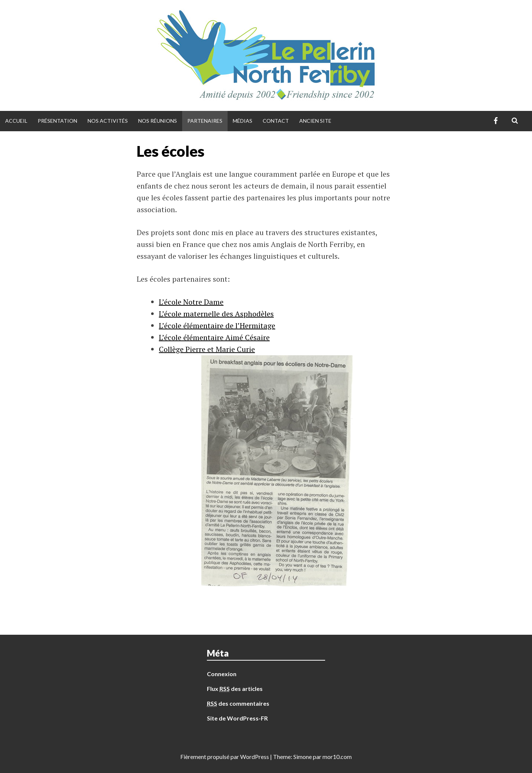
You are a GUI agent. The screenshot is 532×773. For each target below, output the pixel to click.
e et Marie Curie (228, 349)
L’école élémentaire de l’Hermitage (217, 326)
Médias (243, 121)
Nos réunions (158, 121)
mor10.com (337, 757)
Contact (276, 121)
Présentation (57, 121)
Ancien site (315, 121)
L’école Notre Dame (191, 302)
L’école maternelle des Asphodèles (216, 314)
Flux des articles (235, 689)
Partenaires (205, 121)
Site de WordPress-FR (237, 718)
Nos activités (108, 121)
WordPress (255, 757)
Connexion (222, 674)
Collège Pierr (180, 349)
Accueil (16, 121)
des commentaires (238, 704)
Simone (303, 757)
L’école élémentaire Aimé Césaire (214, 337)
